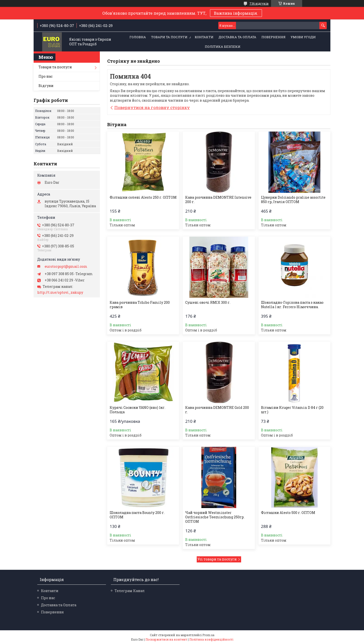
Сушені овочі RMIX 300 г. (208, 303)
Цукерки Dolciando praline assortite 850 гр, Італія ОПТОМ (293, 200)
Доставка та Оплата (237, 37)
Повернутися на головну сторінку (152, 107)
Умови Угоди (303, 37)
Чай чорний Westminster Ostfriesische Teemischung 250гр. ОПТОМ (215, 517)
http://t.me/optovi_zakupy (60, 292)
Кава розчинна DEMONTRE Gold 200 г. (217, 410)
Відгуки (46, 86)
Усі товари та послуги (217, 559)
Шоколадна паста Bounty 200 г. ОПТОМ (137, 515)
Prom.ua (208, 635)
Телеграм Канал (130, 591)
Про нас (45, 76)
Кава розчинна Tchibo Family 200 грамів (140, 305)
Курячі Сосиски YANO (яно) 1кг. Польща (137, 410)
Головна (138, 37)
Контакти (204, 37)
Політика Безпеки (223, 47)
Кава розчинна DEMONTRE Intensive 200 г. (218, 200)
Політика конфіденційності (211, 639)
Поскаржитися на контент (166, 639)
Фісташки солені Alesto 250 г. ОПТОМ (143, 197)
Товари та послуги (169, 37)
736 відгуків (259, 3)
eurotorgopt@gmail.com (66, 267)
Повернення (273, 37)
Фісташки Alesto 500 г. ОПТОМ (288, 513)
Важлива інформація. (236, 13)
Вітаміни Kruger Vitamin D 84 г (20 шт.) (292, 410)
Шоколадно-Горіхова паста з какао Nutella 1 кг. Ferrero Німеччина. (292, 305)
